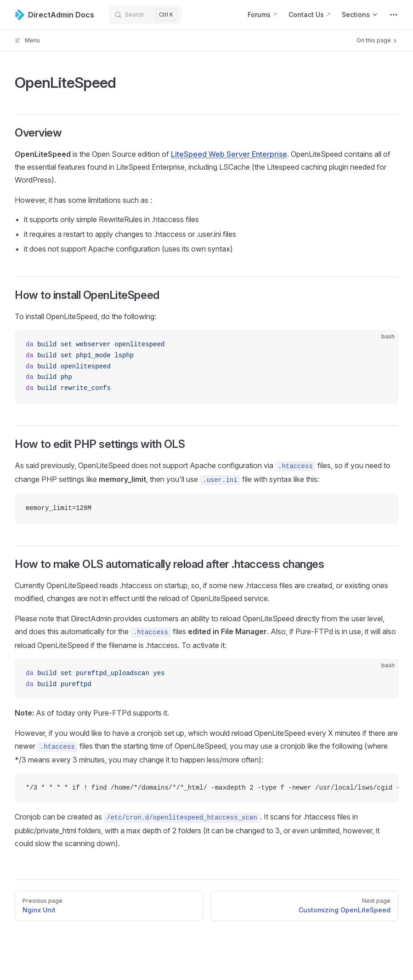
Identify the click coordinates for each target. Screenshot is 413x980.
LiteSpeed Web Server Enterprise (229, 154)
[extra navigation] (394, 15)
